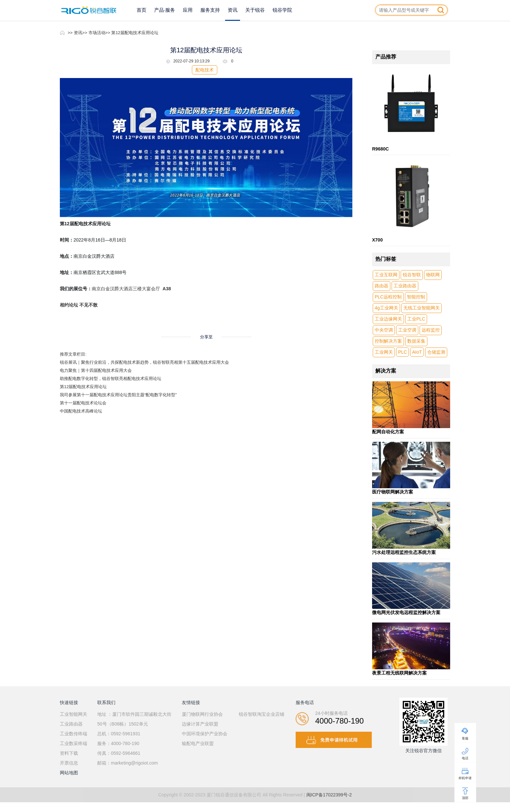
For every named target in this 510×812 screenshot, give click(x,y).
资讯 (233, 10)
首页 (141, 10)
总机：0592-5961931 (119, 734)
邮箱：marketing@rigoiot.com (127, 763)
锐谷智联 (412, 275)
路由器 (382, 286)
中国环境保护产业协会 (205, 734)
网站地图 (69, 773)
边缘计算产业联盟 (200, 724)
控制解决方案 (388, 341)
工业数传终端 (74, 734)
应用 (188, 10)
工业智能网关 (74, 714)
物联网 (433, 275)
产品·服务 (165, 10)
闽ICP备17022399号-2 (329, 795)
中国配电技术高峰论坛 (81, 411)
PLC (403, 352)
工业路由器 (405, 286)
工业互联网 (386, 275)
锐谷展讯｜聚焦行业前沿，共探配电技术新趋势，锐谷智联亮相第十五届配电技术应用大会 (144, 362)
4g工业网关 (386, 308)
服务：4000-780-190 (118, 743)
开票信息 (69, 763)
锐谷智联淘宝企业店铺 (262, 714)
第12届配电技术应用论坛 (83, 387)
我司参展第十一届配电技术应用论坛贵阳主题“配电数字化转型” (118, 395)
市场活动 (97, 33)
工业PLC (416, 319)
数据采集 (416, 341)
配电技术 (205, 70)
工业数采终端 (74, 743)
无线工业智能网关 (422, 308)
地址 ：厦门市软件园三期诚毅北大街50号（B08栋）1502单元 (134, 719)
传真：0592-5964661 (119, 753)
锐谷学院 (282, 10)
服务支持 (210, 10)
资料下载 (69, 753)
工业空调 (407, 330)
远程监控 (431, 330)
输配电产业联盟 (198, 743)
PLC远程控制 (388, 297)
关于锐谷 (255, 10)
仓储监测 (436, 352)
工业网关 (384, 352)
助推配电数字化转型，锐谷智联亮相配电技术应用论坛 (111, 379)
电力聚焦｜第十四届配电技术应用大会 (96, 370)
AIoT (417, 352)
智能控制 (416, 297)
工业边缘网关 (388, 319)
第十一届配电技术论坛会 (83, 403)
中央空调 (384, 330)
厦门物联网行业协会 (202, 714)
